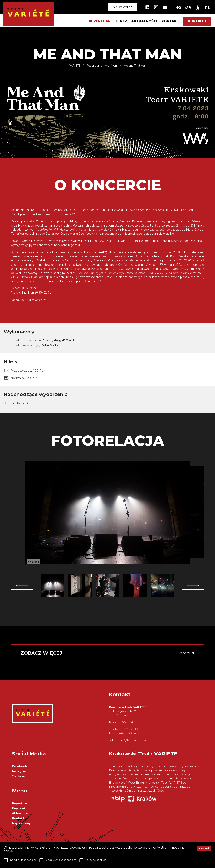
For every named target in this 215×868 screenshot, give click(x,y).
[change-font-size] (188, 8)
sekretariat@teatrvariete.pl (128, 740)
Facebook (20, 766)
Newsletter (122, 7)
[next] (193, 586)
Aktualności (144, 21)
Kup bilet (197, 21)
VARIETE (75, 66)
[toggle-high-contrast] (179, 8)
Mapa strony (21, 823)
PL (207, 8)
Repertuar (20, 803)
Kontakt (170, 21)
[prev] (22, 586)
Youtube (18, 776)
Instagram (20, 771)
